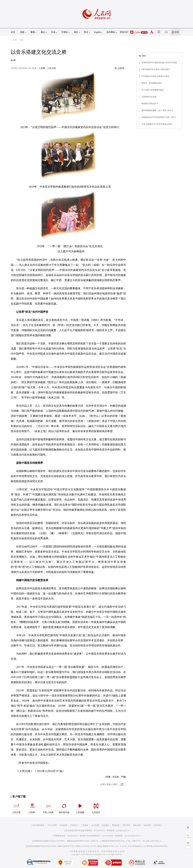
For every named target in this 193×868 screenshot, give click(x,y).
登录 (177, 32)
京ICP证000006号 (135, 846)
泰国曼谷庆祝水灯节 (150, 104)
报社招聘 (64, 825)
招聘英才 (74, 825)
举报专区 (124, 32)
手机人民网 (48, 807)
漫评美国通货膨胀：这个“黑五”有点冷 (157, 110)
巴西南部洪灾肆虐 (149, 97)
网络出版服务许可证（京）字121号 (112, 846)
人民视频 (80, 807)
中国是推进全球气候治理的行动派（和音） (159, 117)
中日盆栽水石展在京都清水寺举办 (155, 76)
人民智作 (96, 807)
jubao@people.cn (123, 831)
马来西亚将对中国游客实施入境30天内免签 (159, 63)
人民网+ (32, 807)
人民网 (14, 40)
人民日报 (16, 807)
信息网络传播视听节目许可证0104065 (41, 846)
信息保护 (147, 825)
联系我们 (158, 825)
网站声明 (127, 825)
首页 (13, 32)
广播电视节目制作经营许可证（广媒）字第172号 (120, 841)
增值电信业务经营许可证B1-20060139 (82, 841)
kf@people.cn (72, 836)
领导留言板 (64, 807)
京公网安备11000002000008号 (155, 846)
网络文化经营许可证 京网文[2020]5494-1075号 (77, 846)
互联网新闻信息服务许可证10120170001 (48, 841)
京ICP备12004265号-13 (152, 841)
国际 (22, 40)
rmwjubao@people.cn (133, 836)
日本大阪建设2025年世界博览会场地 (157, 124)
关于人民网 (52, 825)
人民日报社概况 (38, 825)
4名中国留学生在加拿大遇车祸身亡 (156, 69)
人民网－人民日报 (47, 68)
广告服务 (85, 825)
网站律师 (137, 825)
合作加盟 (95, 825)
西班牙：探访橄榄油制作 (152, 83)
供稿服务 (105, 825)
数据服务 (116, 825)
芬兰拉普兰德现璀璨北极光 (153, 90)
